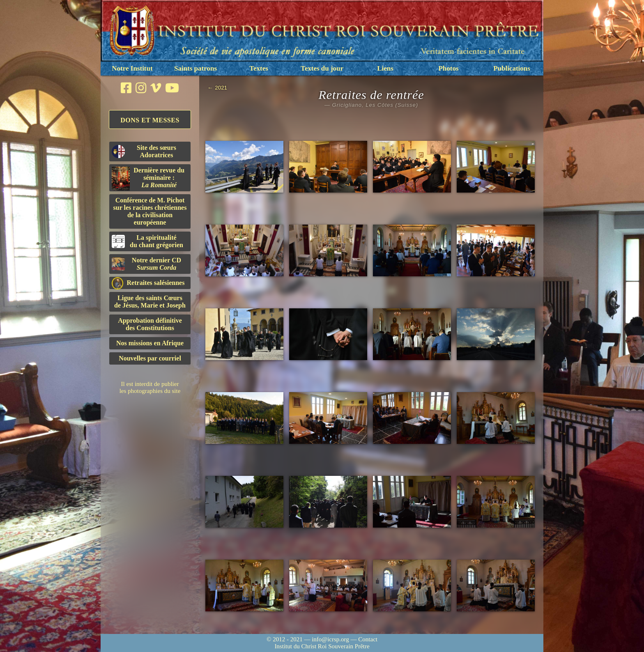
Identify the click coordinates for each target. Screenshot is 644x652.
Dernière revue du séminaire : (148, 179)
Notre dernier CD (146, 264)
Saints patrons (195, 68)
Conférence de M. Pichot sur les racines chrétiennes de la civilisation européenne (150, 211)
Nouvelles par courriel (150, 358)
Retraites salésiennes (148, 283)
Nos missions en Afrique (150, 343)
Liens (385, 68)
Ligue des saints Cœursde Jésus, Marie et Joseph (150, 302)
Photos (448, 68)
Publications (512, 68)
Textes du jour (322, 68)
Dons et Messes (150, 120)
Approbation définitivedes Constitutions (150, 324)
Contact (368, 639)
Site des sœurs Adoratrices (144, 151)
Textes (259, 68)
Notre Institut (132, 68)
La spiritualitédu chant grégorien (147, 241)
